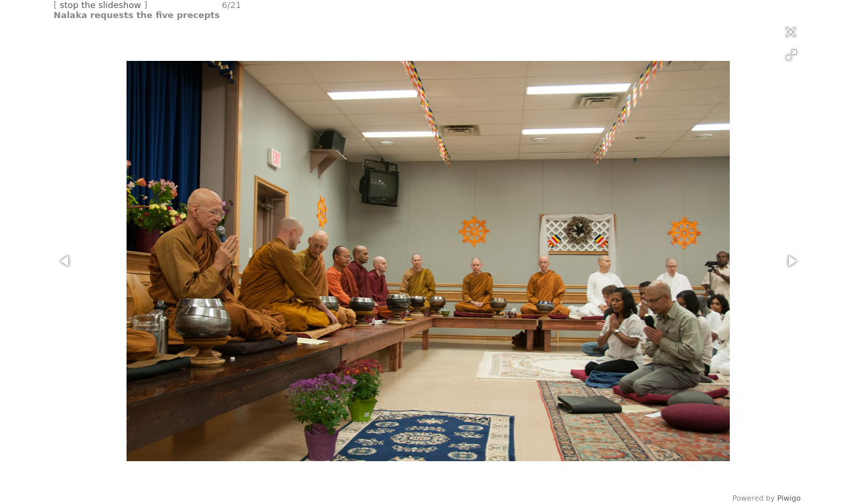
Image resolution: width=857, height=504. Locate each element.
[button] (791, 55)
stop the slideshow (100, 5)
